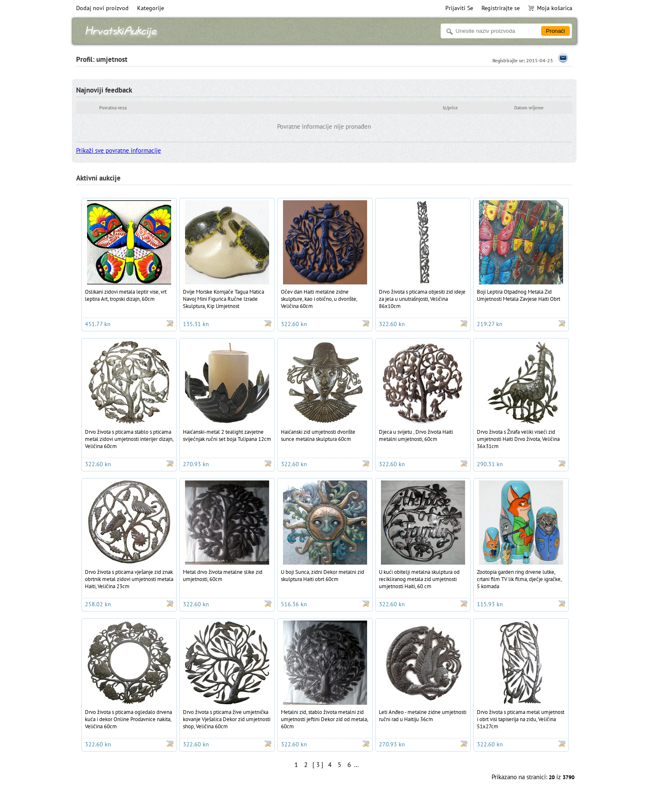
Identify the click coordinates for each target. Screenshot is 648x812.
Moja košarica (550, 8)
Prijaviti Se (459, 8)
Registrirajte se (501, 8)
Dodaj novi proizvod (102, 8)
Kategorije (151, 8)
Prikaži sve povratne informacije (119, 150)
